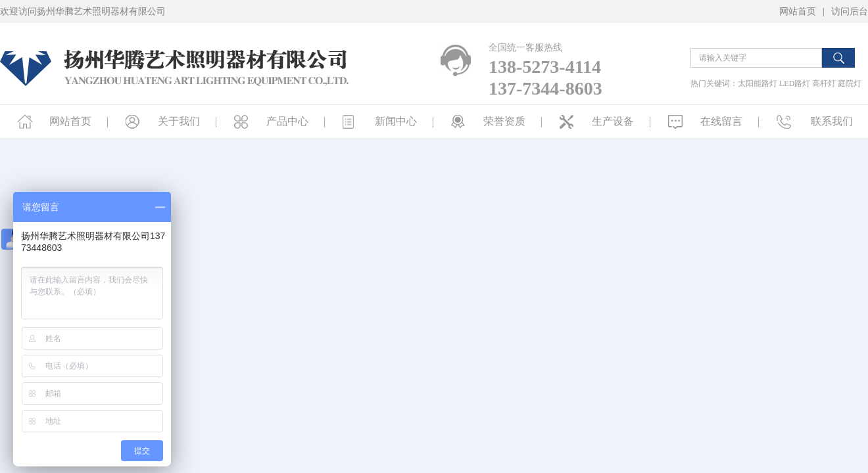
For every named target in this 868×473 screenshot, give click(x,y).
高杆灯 (824, 83)
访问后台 (850, 11)
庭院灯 (850, 83)
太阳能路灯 (758, 83)
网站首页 (798, 11)
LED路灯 (795, 83)
